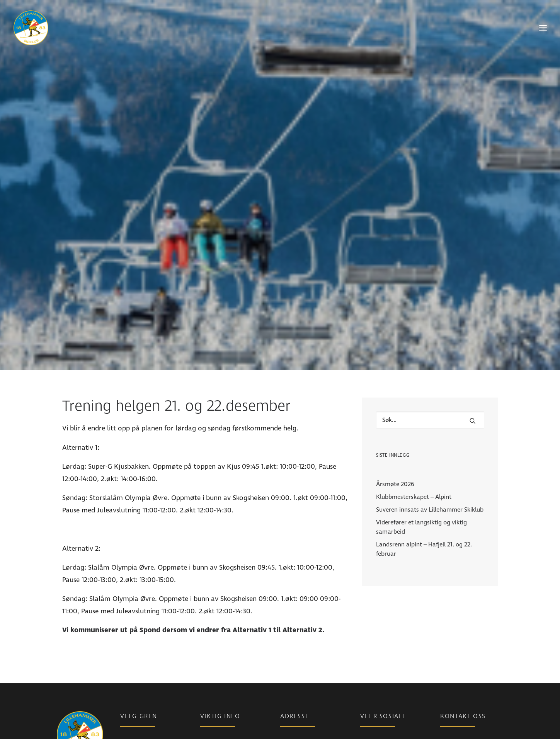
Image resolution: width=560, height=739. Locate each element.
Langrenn (133, 708)
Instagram (374, 708)
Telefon (450, 708)
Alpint (128, 719)
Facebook (373, 698)
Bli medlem (215, 719)
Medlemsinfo (218, 708)
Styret (448, 730)
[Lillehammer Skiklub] (31, 28)
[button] (473, 372)
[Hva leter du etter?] (430, 371)
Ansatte (451, 719)
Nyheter (211, 698)
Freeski (130, 730)
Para (126, 698)
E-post (449, 698)
